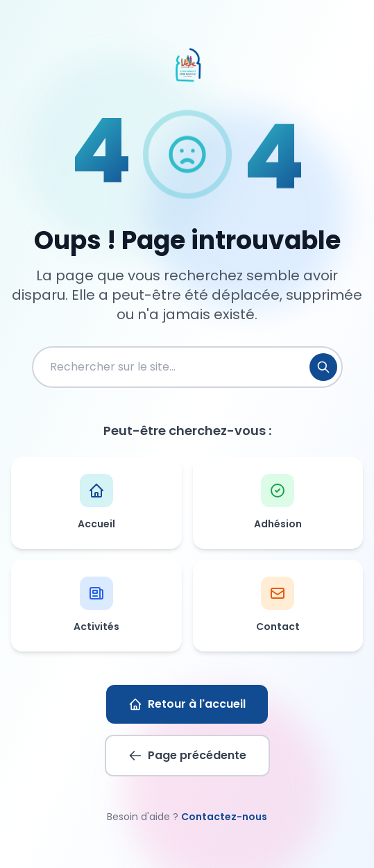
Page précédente (187, 755)
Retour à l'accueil (187, 704)
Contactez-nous (224, 817)
